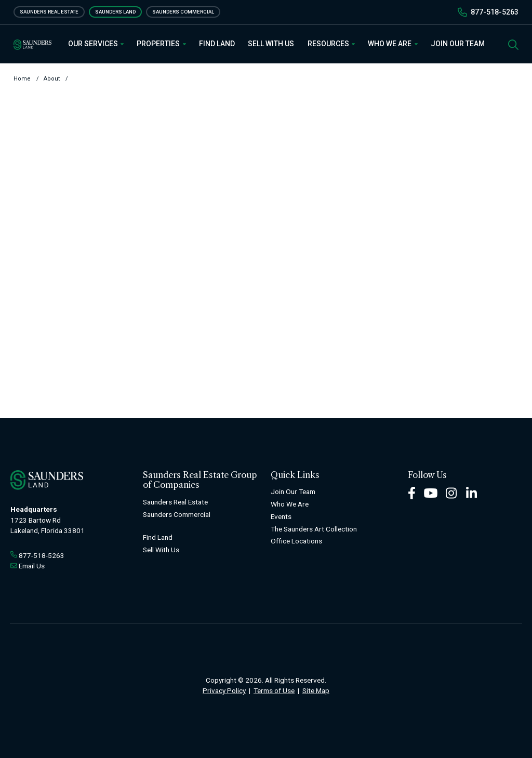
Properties (161, 44)
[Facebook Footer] (412, 493)
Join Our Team (458, 44)
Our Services (96, 44)
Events (281, 516)
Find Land (217, 44)
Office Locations (296, 541)
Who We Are (393, 44)
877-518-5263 (495, 12)
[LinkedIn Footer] (472, 493)
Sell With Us (271, 44)
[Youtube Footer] (431, 493)
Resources (331, 44)
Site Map (316, 690)
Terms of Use (274, 690)
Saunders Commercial (183, 12)
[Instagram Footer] (451, 493)
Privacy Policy (224, 690)
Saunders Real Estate (49, 12)
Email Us (32, 566)
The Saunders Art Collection (314, 529)
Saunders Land (115, 12)
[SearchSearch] (513, 44)
